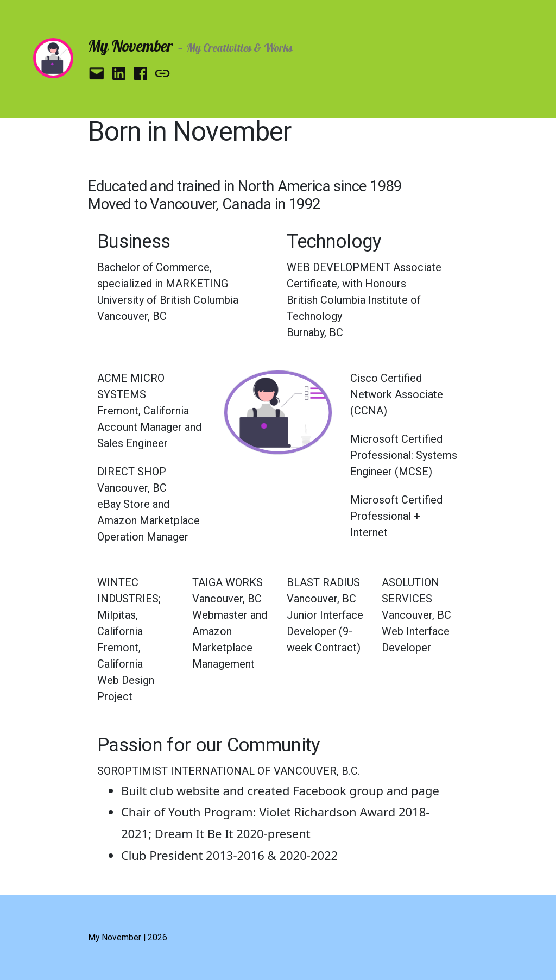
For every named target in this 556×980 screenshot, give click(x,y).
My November (130, 46)
